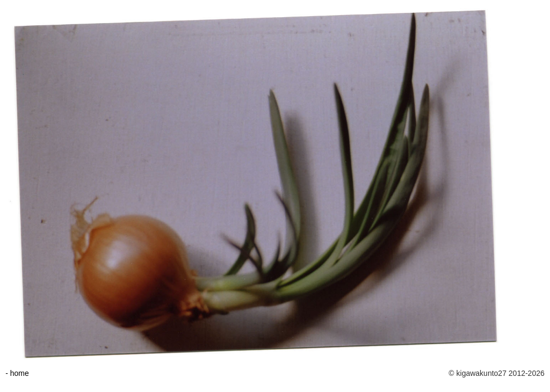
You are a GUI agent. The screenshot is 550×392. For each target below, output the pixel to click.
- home (17, 373)
